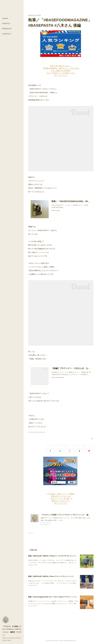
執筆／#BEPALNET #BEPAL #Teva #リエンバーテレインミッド (51, 576)
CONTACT (7, 34)
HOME (5, 18)
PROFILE (6, 23)
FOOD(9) (31, 432)
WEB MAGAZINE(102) (39, 432)
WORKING (7, 29)
